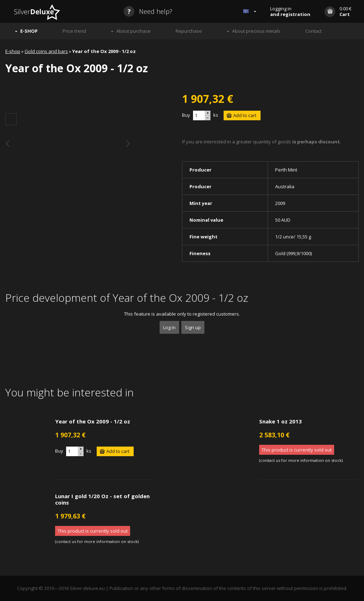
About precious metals (256, 31)
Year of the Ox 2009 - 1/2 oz (93, 421)
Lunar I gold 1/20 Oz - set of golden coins (102, 499)
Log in (169, 327)
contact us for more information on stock (301, 460)
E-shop (13, 51)
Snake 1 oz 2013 (280, 421)
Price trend (74, 31)
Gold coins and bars (46, 51)
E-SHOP (29, 31)
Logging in (290, 11)
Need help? (148, 11)
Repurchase (189, 31)
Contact (314, 31)
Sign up (193, 327)
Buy (186, 115)
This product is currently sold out (297, 450)
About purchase (133, 31)
